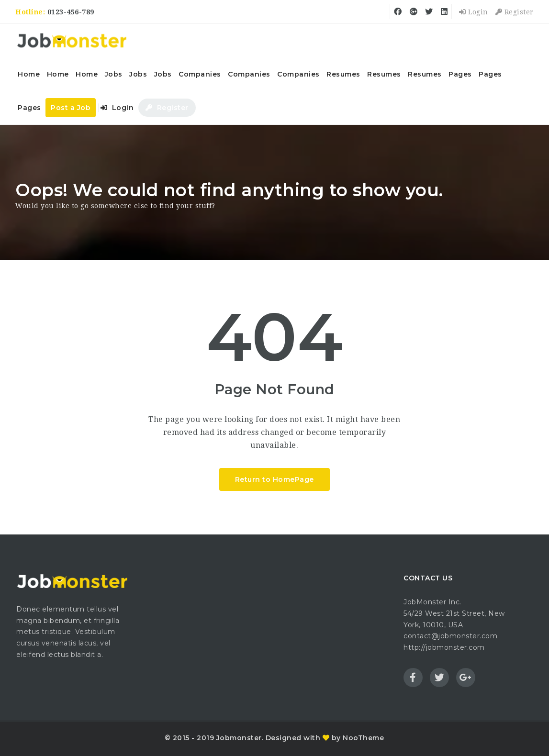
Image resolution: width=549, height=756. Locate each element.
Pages (460, 74)
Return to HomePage (274, 479)
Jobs (114, 74)
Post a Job (71, 108)
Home (29, 74)
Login (474, 12)
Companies (200, 74)
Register (515, 12)
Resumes (343, 74)
